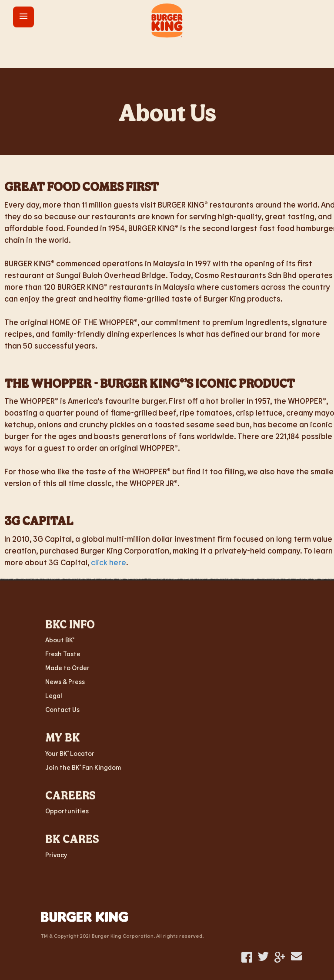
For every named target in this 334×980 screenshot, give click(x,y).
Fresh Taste (63, 654)
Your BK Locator (70, 753)
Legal (54, 695)
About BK (60, 640)
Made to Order (67, 668)
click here (109, 562)
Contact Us (62, 709)
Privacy (56, 855)
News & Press (65, 681)
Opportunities (67, 811)
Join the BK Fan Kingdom (83, 767)
